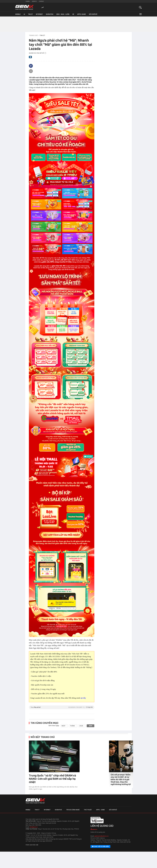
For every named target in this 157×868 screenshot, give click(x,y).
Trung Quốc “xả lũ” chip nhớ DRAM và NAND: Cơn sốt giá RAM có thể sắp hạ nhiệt (52, 779)
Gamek (28, 1)
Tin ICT (30, 14)
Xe (73, 14)
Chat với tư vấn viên (100, 847)
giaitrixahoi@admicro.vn (102, 836)
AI (24, 14)
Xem (91, 726)
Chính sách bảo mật (32, 845)
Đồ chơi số (93, 14)
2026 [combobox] (81, 726)
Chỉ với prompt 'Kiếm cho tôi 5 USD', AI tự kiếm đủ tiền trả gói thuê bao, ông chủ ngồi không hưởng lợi (121, 779)
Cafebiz (41, 1)
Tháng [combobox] (72, 726)
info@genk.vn (34, 827)
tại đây (83, 698)
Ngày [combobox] (63, 726)
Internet (39, 14)
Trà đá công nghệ (73, 810)
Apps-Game (81, 14)
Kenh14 (34, 1)
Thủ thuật (88, 810)
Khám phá (50, 14)
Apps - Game (100, 810)
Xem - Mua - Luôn (63, 14)
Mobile (18, 14)
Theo (62, 707)
